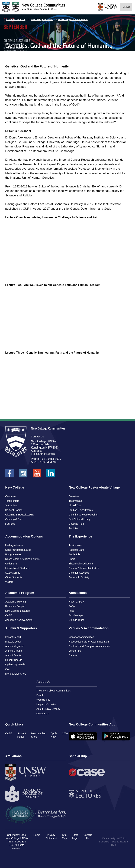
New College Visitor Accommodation (89, 642)
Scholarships (76, 615)
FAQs (72, 606)
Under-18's (11, 564)
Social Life (74, 554)
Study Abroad (13, 573)
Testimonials (12, 501)
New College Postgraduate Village (94, 487)
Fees (71, 611)
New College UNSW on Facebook (9, 474)
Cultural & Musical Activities (84, 568)
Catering (73, 655)
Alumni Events (13, 655)
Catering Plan (76, 524)
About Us (43, 682)
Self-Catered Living (79, 519)
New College (15, 487)
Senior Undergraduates (18, 550)
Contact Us (43, 713)
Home (37, 835)
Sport (72, 559)
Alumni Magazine (15, 646)
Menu (126, 7)
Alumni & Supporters (21, 628)
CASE (9, 615)
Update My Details (15, 665)
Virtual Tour (12, 505)
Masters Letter (13, 642)
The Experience (80, 536)
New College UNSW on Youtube (37, 474)
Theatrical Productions (81, 564)
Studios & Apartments (81, 510)
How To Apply (76, 602)
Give (8, 669)
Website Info (43, 700)
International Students (17, 568)
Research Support (15, 606)
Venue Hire (75, 651)
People (40, 695)
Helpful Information (47, 704)
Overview (10, 496)
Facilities (10, 524)
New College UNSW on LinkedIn (51, 474)
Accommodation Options (24, 536)
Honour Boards (14, 660)
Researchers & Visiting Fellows (22, 559)
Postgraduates (13, 554)
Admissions (78, 593)
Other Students (14, 577)
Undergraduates (14, 545)
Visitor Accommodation (81, 637)
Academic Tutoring (16, 602)
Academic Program (16, 20)
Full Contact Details (43, 454)
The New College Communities (54, 691)
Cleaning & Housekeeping (20, 515)
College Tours (76, 620)
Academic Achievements (19, 620)
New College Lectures (42, 20)
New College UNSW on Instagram (23, 474)
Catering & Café (14, 519)
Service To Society (79, 577)
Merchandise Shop (16, 674)
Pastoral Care (76, 550)
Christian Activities (79, 573)
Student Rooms (14, 510)
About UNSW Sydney (48, 709)
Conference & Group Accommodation (89, 646)
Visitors (9, 582)
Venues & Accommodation (89, 628)
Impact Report (13, 637)
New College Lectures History (73, 20)
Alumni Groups (14, 651)
